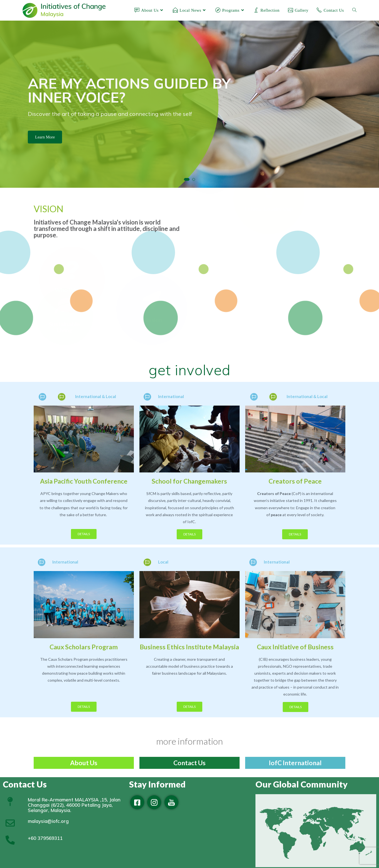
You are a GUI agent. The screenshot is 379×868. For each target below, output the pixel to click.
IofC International (295, 763)
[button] (187, 179)
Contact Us (189, 763)
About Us (84, 763)
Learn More (45, 137)
